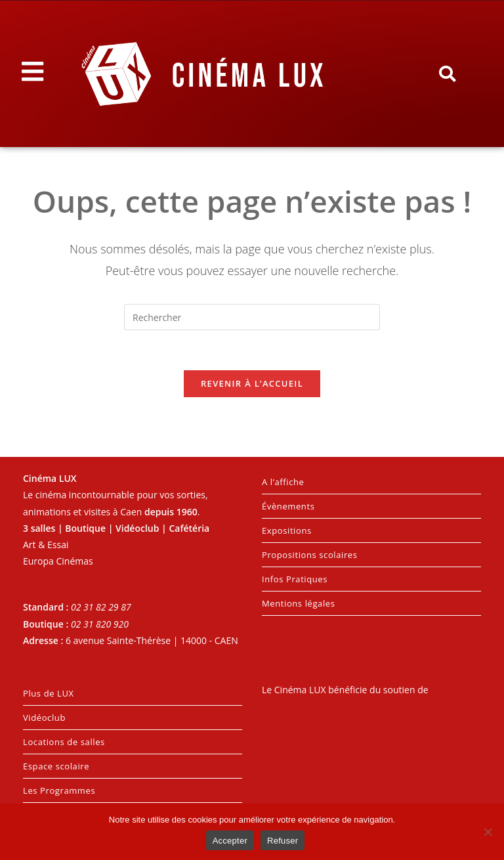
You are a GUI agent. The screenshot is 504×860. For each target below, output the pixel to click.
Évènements (288, 506)
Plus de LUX (49, 693)
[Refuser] (488, 832)
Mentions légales (299, 603)
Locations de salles (64, 742)
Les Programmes (59, 790)
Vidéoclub (44, 718)
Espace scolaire (56, 766)
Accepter (230, 841)
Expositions (287, 530)
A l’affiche (283, 482)
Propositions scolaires (310, 555)
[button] (447, 74)
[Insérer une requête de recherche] (252, 317)
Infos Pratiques (295, 579)
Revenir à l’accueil (252, 383)
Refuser (283, 841)
